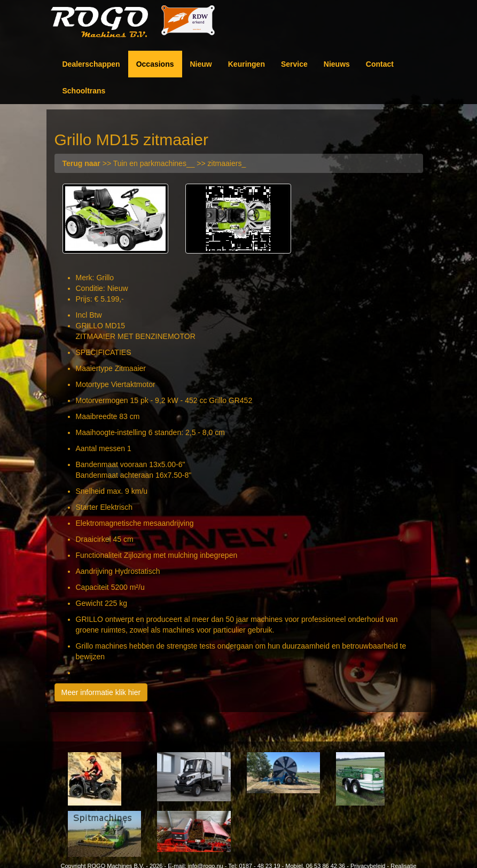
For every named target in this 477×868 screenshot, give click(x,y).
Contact (380, 64)
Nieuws (337, 64)
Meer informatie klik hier (101, 692)
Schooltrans (84, 91)
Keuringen (247, 64)
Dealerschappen (91, 64)
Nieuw (201, 64)
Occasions (155, 64)
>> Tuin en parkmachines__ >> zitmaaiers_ (154, 163)
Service (294, 64)
